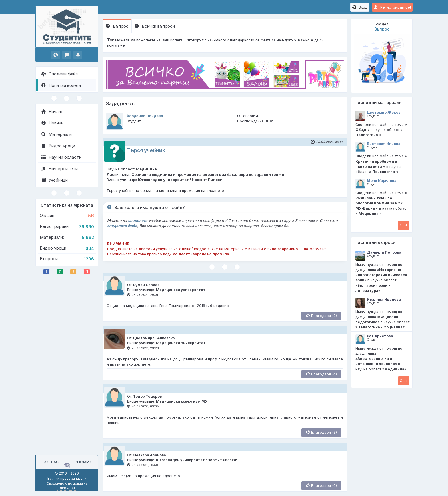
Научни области (61, 157)
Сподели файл (60, 74)
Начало (52, 112)
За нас (50, 462)
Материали (57, 134)
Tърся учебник (146, 150)
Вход (360, 7)
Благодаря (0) (321, 485)
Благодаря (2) (321, 316)
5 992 (88, 237)
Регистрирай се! (392, 7)
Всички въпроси (155, 26)
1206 (89, 259)
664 (90, 248)
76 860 (86, 227)
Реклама (83, 462)
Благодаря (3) (321, 432)
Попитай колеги (61, 85)
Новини (52, 123)
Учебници (55, 180)
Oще (404, 225)
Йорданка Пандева (145, 116)
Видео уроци (58, 146)
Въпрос (117, 26)
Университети (60, 169)
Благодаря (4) (321, 374)
